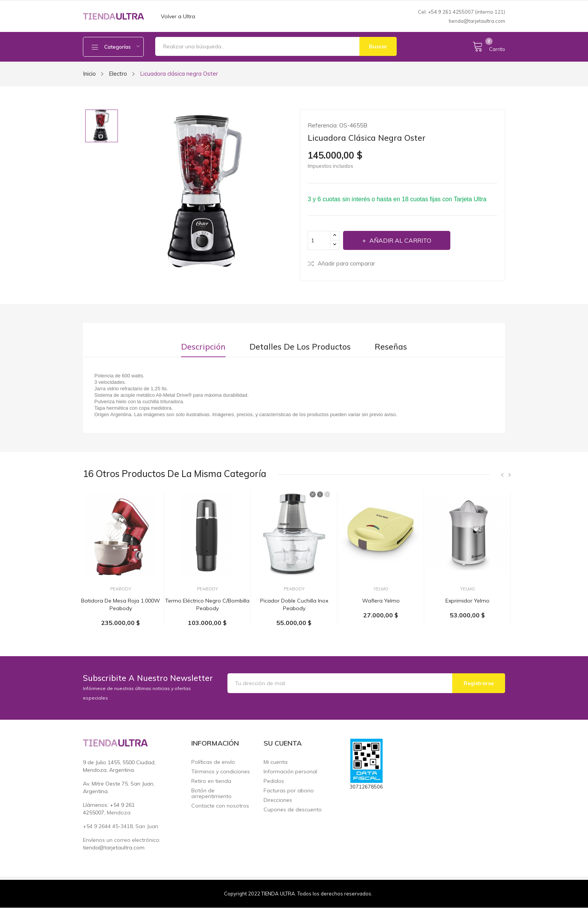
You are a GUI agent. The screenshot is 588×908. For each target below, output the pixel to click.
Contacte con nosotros (220, 806)
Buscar (378, 46)
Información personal (290, 772)
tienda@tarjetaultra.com (477, 21)
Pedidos (274, 781)
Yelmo (381, 589)
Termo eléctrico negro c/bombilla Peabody (207, 604)
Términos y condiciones (221, 772)
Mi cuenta (276, 762)
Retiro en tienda (211, 781)
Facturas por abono (289, 791)
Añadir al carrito (400, 240)
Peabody (121, 589)
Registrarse (479, 683)
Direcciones (278, 800)
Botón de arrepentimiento (211, 794)
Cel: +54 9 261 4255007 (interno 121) (462, 12)
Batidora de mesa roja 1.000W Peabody (121, 604)
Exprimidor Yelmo (467, 601)
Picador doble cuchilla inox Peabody (294, 604)
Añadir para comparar (341, 263)
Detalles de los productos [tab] (300, 347)
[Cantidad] (319, 240)
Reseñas (391, 347)
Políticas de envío (213, 762)
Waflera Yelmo (381, 601)
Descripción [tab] (203, 347)
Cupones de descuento (293, 810)
